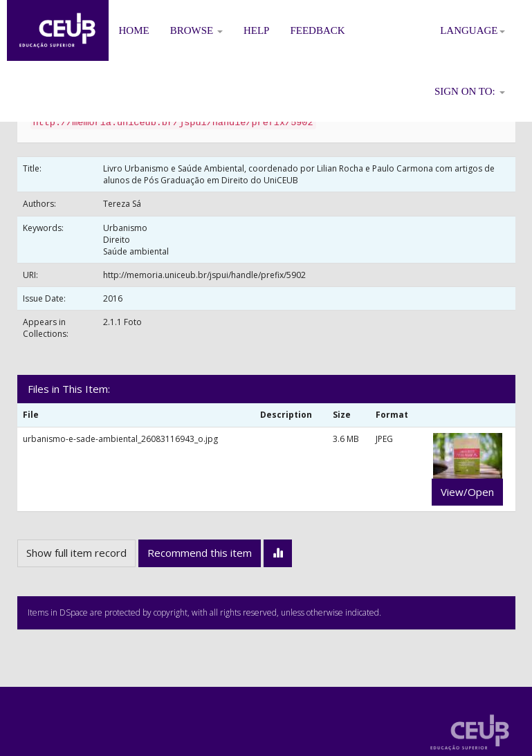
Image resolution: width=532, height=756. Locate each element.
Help (257, 30)
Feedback (317, 30)
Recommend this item (200, 553)
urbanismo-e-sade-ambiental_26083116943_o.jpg (120, 439)
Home (134, 30)
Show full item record (76, 553)
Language (472, 30)
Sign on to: (470, 91)
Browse (196, 30)
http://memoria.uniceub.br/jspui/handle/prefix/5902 (204, 275)
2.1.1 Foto (122, 322)
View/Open (467, 492)
